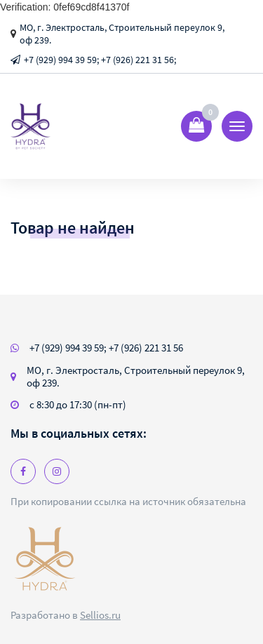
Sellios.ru (100, 615)
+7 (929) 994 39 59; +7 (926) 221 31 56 (106, 348)
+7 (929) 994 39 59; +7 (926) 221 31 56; (100, 60)
